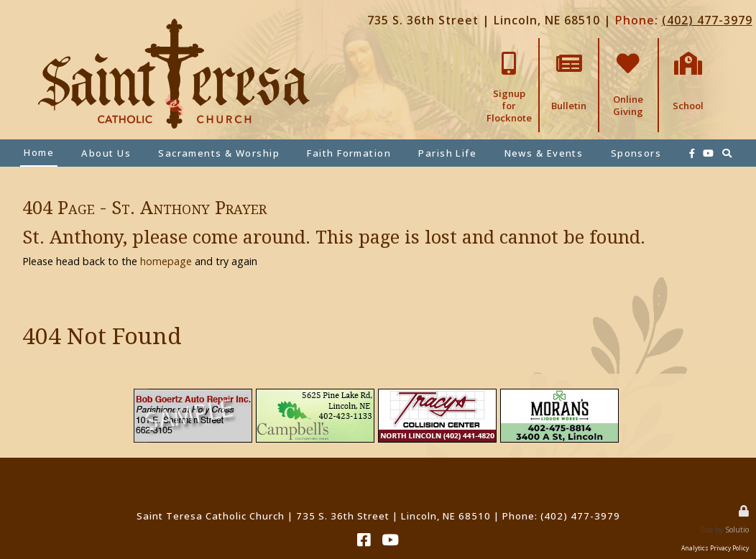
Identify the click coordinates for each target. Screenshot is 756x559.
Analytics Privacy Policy (715, 548)
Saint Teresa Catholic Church (211, 516)
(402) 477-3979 (707, 20)
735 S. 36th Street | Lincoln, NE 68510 (484, 20)
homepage (166, 261)
